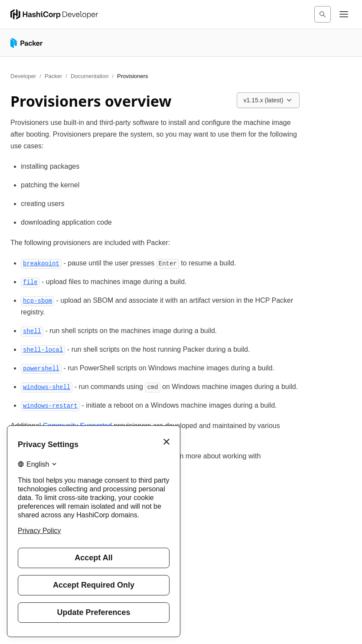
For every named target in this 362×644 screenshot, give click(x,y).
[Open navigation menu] (344, 14)
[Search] (323, 14)
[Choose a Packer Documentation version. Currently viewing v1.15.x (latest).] (268, 100)
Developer (23, 76)
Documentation (90, 76)
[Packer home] (26, 43)
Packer (53, 76)
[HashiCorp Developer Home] (54, 14)
